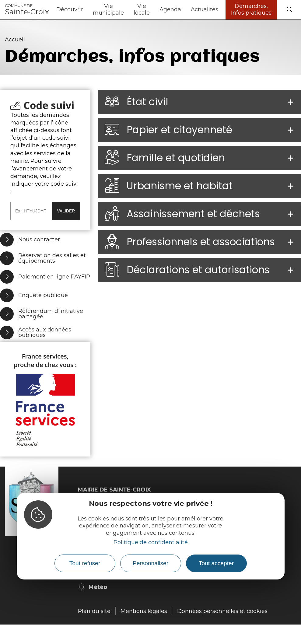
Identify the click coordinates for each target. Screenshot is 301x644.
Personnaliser (150, 563)
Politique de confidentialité (151, 542)
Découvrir (70, 9)
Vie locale (142, 9)
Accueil (15, 40)
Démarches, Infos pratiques (251, 9)
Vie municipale (108, 9)
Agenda (170, 9)
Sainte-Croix (27, 10)
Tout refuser (85, 563)
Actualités (205, 9)
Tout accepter (216, 563)
